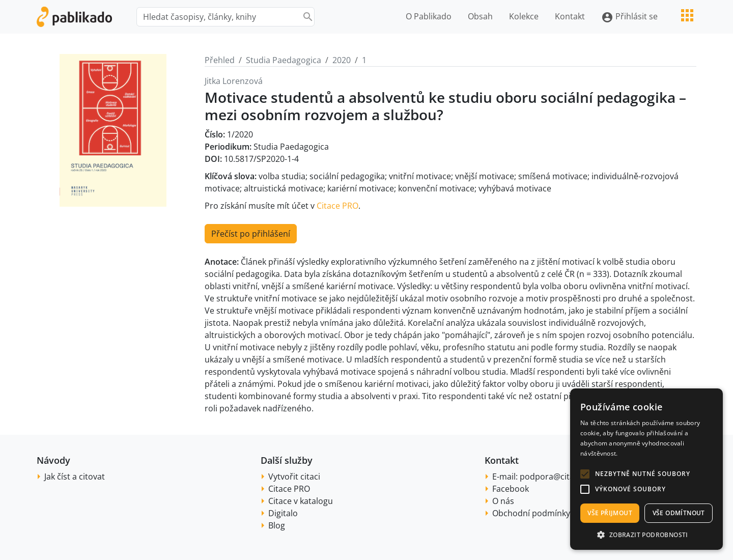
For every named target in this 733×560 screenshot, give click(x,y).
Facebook (511, 489)
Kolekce (524, 16)
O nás (503, 501)
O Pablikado (429, 16)
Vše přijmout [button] (610, 513)
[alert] (646, 469)
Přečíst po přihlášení (251, 234)
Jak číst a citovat (75, 477)
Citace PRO (337, 206)
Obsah (480, 16)
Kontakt (570, 16)
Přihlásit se (629, 17)
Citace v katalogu (301, 501)
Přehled (220, 60)
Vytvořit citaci (294, 477)
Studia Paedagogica (284, 60)
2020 (342, 60)
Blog (277, 525)
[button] (585, 474)
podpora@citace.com (561, 477)
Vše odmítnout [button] (679, 513)
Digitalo (283, 513)
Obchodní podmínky (531, 513)
